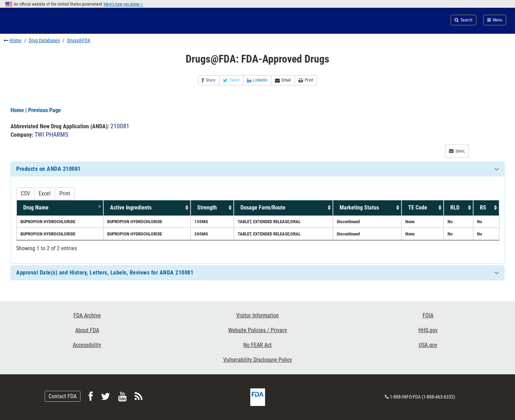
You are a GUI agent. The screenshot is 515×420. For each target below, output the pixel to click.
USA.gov (428, 345)
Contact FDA (63, 396)
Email (283, 80)
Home (15, 40)
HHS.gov (428, 330)
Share (209, 80)
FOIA (428, 315)
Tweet (231, 80)
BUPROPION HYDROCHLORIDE (48, 222)
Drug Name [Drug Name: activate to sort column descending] (36, 208)
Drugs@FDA (79, 40)
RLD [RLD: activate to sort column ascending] (455, 208)
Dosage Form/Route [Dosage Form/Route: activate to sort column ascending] (263, 208)
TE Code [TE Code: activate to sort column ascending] (418, 208)
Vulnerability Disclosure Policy (258, 360)
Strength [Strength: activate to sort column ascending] (207, 208)
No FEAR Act (257, 345)
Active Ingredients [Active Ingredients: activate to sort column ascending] (131, 208)
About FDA (87, 330)
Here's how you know (123, 4)
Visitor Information (257, 315)
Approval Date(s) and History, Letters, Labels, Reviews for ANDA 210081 (105, 273)
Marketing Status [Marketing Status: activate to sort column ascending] (359, 208)
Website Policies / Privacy (258, 330)
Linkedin (257, 80)
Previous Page (44, 110)
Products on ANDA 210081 (49, 169)
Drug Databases (44, 40)
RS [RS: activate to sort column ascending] (483, 208)
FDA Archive (87, 315)
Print (306, 80)
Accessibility (87, 345)
